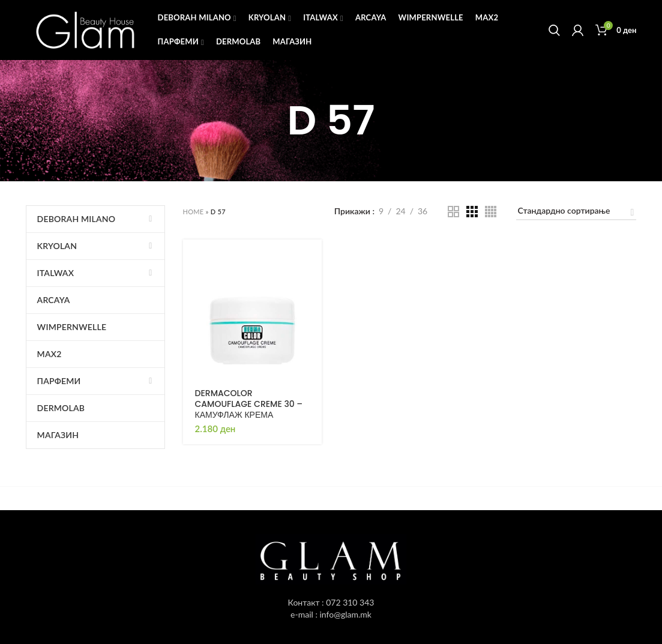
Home (194, 212)
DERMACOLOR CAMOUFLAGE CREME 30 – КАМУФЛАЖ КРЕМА (249, 404)
